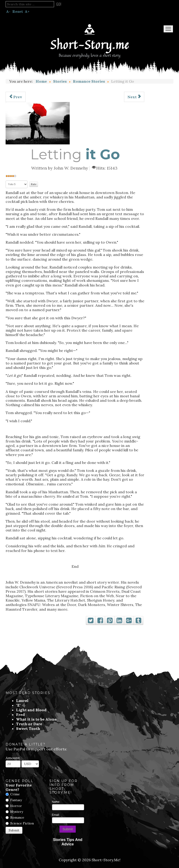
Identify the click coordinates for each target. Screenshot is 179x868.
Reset (18, 11)
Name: (56, 802)
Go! (59, 4)
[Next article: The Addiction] (134, 97)
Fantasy (16, 800)
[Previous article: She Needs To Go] (16, 97)
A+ (27, 11)
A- (8, 11)
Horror (16, 806)
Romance (17, 817)
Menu (168, 29)
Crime (15, 794)
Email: (56, 815)
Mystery (17, 812)
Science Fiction (22, 823)
